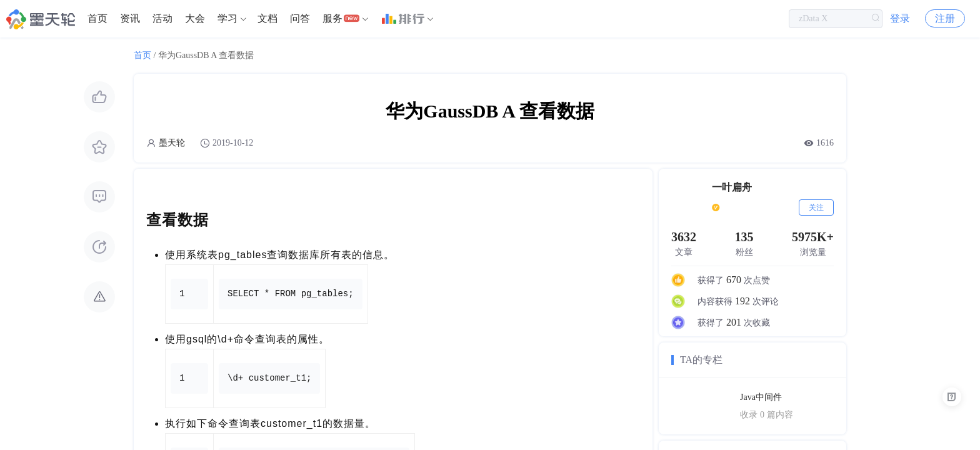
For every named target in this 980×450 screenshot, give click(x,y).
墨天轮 (172, 143)
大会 (195, 18)
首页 (97, 18)
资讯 (130, 18)
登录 (900, 18)
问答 (300, 18)
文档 (267, 18)
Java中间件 (761, 397)
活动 (162, 18)
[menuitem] (97, 19)
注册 (945, 18)
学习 (227, 18)
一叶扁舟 (732, 187)
